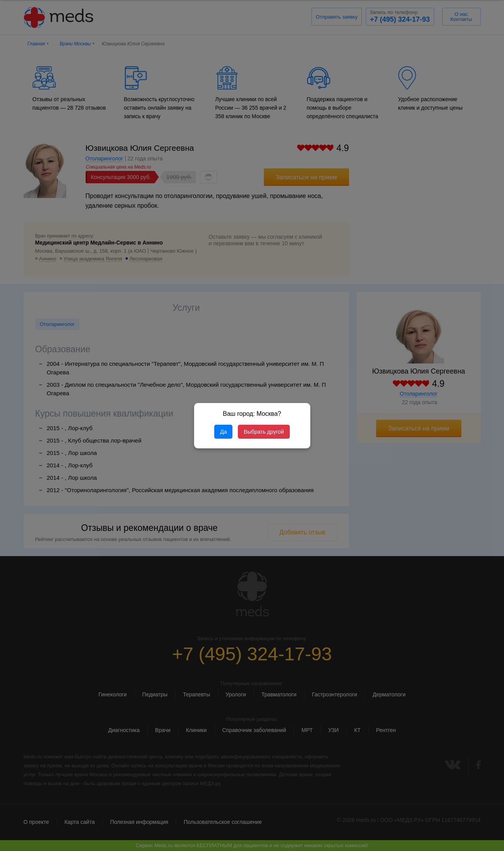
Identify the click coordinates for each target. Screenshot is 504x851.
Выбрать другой (264, 432)
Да (223, 432)
